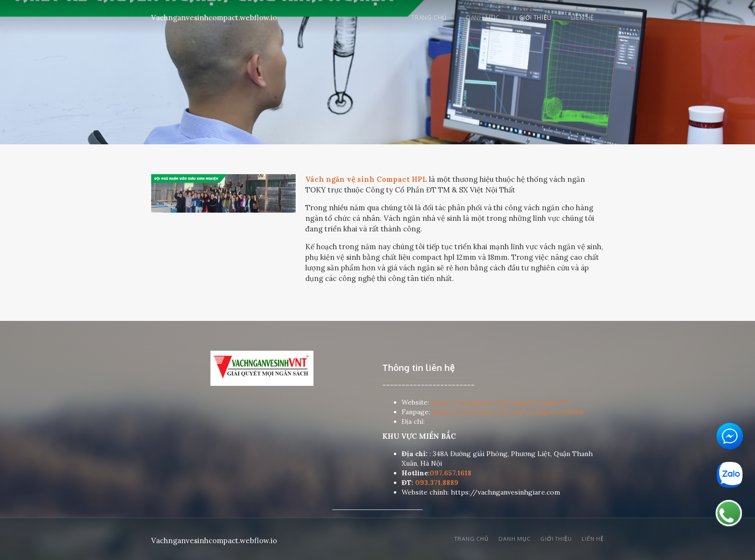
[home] (214, 16)
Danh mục (483, 18)
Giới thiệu (535, 18)
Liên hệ (583, 18)
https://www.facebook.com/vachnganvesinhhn (508, 412)
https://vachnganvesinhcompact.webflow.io (501, 402)
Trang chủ (429, 18)
